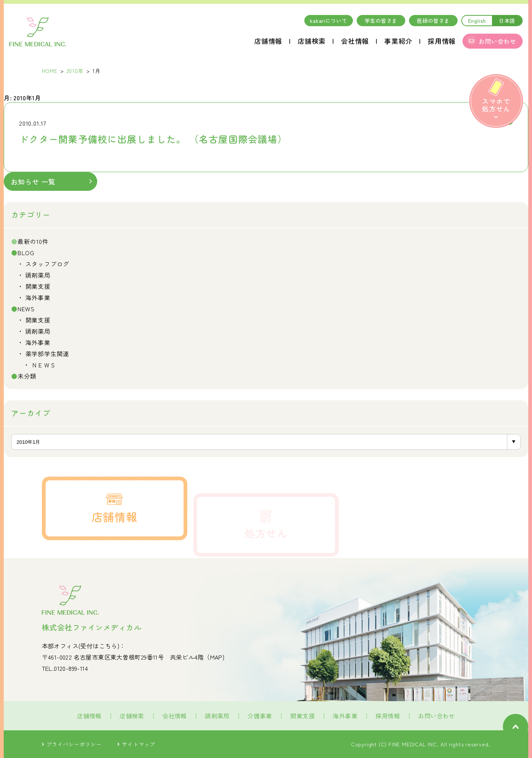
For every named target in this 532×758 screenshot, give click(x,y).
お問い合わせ (436, 716)
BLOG (26, 253)
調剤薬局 (38, 275)
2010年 (75, 71)
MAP (216, 657)
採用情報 (442, 41)
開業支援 (38, 286)
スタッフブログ (47, 264)
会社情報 (355, 41)
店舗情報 (268, 41)
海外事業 (38, 297)
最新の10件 (33, 241)
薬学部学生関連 (47, 354)
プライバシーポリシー (72, 744)
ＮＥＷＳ (44, 365)
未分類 (27, 376)
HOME (50, 71)
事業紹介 (398, 41)
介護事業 (260, 716)
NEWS (26, 309)
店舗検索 (312, 41)
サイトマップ (136, 744)
